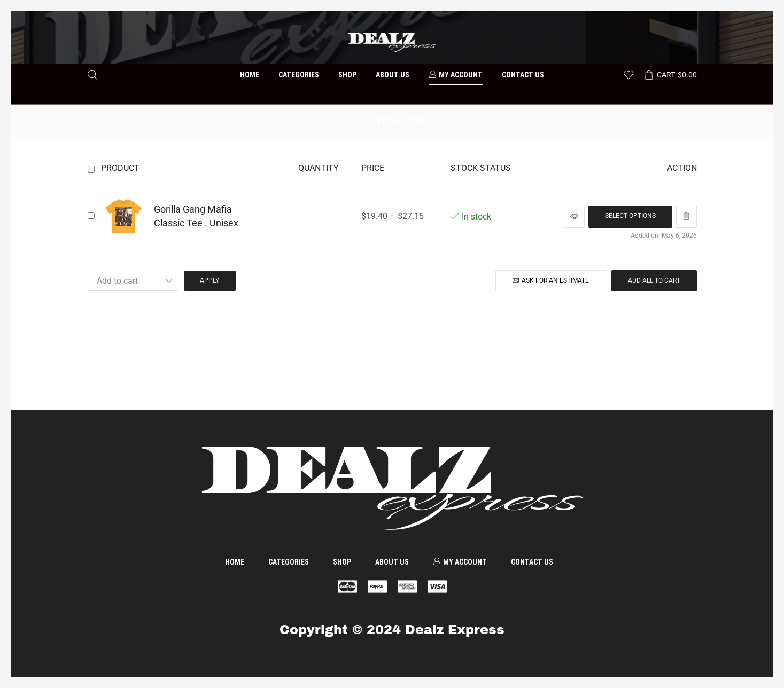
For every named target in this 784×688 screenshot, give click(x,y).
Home (250, 75)
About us (393, 75)
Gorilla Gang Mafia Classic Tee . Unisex (196, 216)
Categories (299, 75)
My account (456, 75)
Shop (347, 75)
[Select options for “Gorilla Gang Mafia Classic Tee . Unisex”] (630, 217)
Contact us (523, 75)
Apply (209, 280)
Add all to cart (654, 280)
